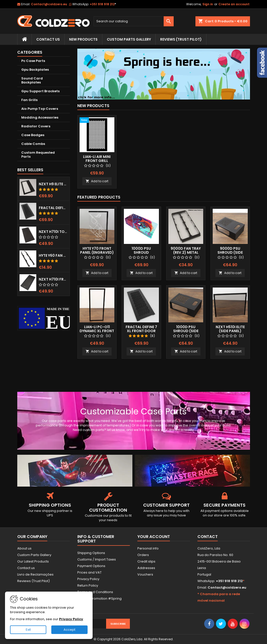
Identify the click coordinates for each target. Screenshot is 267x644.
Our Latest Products (33, 561)
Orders (143, 555)
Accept (69, 630)
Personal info (148, 548)
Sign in (208, 4)
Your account (154, 537)
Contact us (26, 568)
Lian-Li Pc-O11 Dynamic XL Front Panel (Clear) (97, 331)
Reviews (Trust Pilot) (34, 581)
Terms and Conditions (95, 592)
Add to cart (97, 181)
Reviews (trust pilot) (181, 39)
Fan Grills (29, 100)
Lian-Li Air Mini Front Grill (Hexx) (97, 161)
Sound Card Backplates (32, 80)
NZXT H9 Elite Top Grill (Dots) (53, 184)
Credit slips (146, 561)
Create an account (234, 4)
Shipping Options (91, 553)
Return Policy (88, 585)
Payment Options (91, 566)
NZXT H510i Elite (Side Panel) (230, 329)
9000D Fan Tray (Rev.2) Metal (186, 250)
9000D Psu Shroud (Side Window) (230, 252)
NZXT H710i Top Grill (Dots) (53, 232)
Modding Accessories (40, 117)
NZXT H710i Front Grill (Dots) (53, 279)
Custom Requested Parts (38, 155)
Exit (28, 630)
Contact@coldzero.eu (49, 4)
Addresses (146, 568)
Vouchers (145, 574)
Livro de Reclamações (35, 574)
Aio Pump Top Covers (40, 109)
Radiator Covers (36, 126)
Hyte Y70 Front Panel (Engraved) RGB (97, 252)
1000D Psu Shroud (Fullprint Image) (141, 252)
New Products (83, 39)
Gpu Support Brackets (40, 91)
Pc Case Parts (33, 61)
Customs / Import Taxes (97, 559)
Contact (208, 537)
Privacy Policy (88, 579)
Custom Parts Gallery (129, 39)
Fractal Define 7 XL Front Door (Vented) (53, 208)
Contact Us (48, 39)
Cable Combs (33, 144)
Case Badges (33, 135)
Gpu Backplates (35, 70)
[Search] (134, 21)
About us (24, 548)
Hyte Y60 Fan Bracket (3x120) (53, 255)
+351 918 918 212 (103, 4)
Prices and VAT (89, 572)
